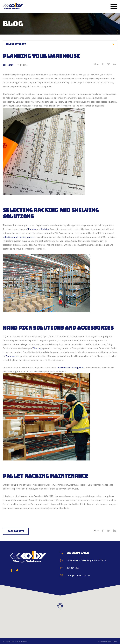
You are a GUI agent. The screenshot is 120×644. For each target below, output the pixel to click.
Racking (32, 229)
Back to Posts (16, 531)
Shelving (45, 229)
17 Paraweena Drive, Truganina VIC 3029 (86, 560)
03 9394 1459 (73, 568)
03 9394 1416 (78, 553)
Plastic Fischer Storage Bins (71, 367)
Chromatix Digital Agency (108, 641)
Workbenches (12, 356)
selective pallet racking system (18, 237)
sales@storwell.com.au (78, 575)
